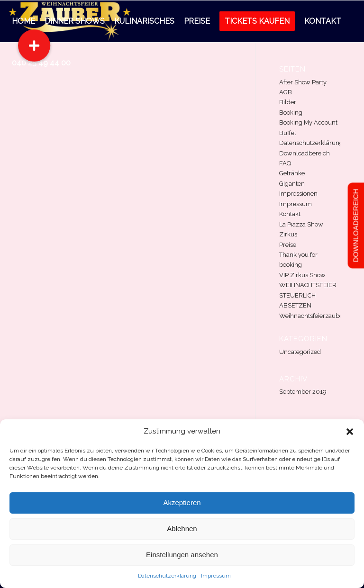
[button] (350, 432)
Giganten (292, 184)
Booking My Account (308, 122)
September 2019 (303, 392)
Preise (288, 245)
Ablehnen (182, 529)
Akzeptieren (182, 502)
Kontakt (290, 214)
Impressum (216, 576)
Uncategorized (300, 352)
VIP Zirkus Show (302, 275)
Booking (291, 113)
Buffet (288, 133)
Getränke (292, 173)
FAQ (285, 163)
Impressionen (298, 194)
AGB (286, 92)
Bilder (288, 102)
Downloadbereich (305, 153)
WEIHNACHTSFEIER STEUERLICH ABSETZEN (308, 295)
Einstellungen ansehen (182, 555)
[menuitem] (23, 21)
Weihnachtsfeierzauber (312, 316)
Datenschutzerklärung (167, 576)
